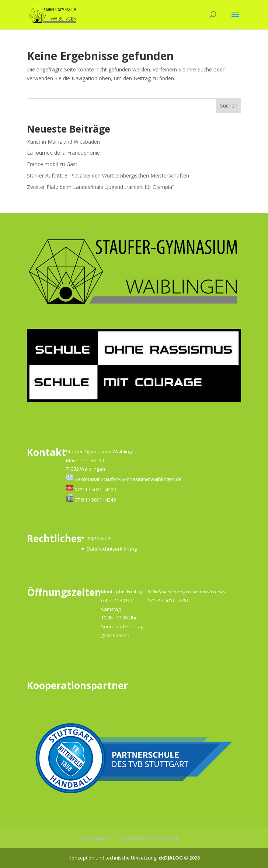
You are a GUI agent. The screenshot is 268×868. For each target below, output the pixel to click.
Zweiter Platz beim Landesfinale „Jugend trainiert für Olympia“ (100, 187)
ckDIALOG (171, 858)
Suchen (229, 106)
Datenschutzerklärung (112, 549)
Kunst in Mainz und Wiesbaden (63, 142)
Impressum (99, 538)
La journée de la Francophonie (63, 153)
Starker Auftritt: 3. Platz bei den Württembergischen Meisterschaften (108, 175)
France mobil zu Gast (52, 164)
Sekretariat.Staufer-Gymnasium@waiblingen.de (128, 479)
